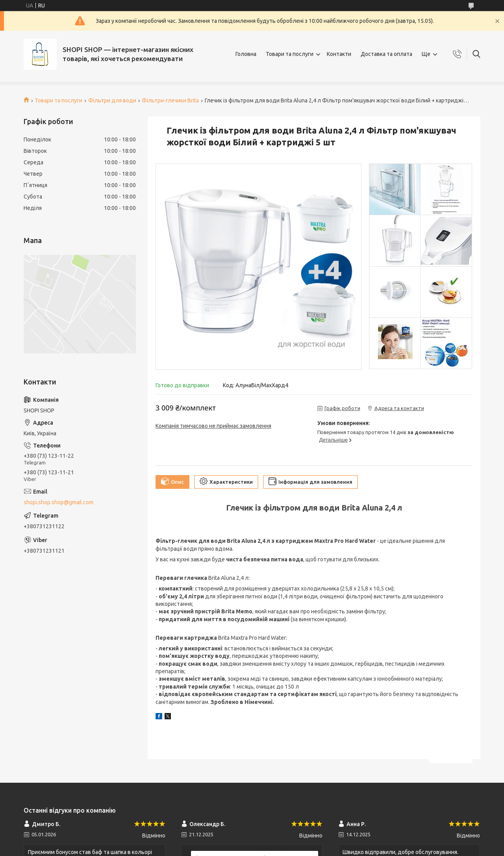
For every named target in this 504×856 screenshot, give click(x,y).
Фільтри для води (112, 100)
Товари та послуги (290, 54)
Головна (246, 54)
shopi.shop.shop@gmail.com (58, 502)
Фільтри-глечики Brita (170, 100)
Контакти (339, 54)
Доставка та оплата (386, 54)
